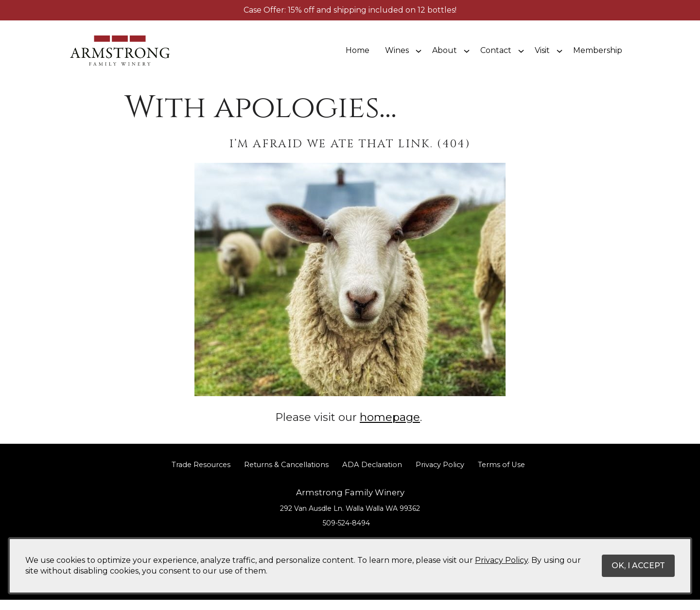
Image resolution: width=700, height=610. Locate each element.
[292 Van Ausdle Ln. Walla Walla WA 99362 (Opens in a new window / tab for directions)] (350, 519)
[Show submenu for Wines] (419, 55)
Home (358, 55)
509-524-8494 (346, 534)
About (445, 55)
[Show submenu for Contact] (521, 55)
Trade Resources (201, 475)
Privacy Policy (440, 475)
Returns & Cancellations (286, 475)
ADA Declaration (372, 475)
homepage (390, 427)
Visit (542, 55)
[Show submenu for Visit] (560, 55)
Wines (397, 55)
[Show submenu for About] (467, 55)
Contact (496, 55)
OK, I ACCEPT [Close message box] (638, 566)
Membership (598, 55)
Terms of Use (501, 475)
